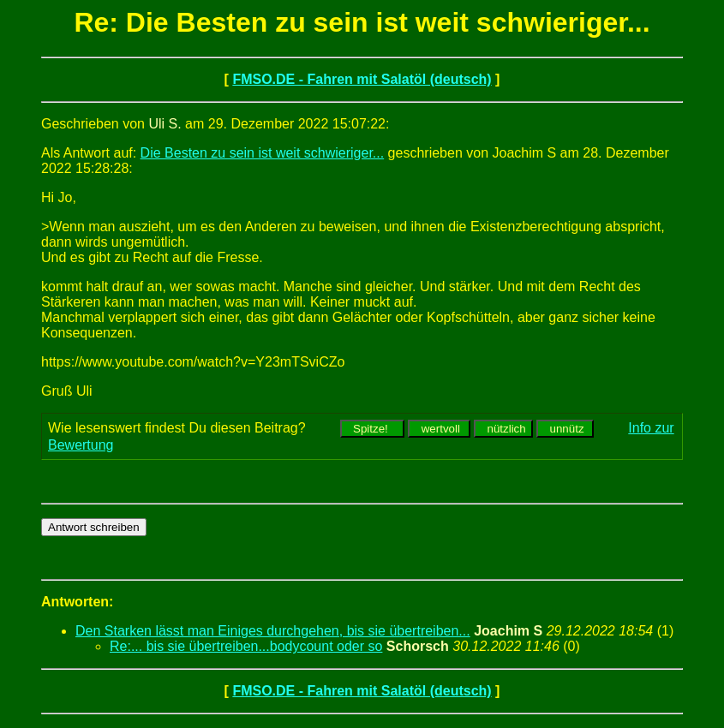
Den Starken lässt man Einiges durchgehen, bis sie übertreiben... (273, 631)
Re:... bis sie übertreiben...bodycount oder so (246, 646)
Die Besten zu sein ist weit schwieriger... (263, 153)
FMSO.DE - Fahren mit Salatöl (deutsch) (362, 79)
